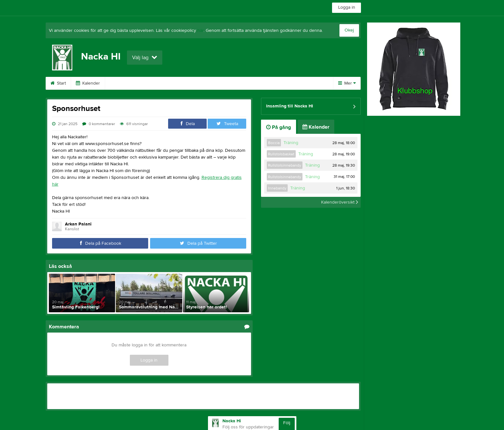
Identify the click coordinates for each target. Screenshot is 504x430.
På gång (279, 127)
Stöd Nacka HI (240, 83)
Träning (291, 143)
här (200, 31)
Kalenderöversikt (340, 202)
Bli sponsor (162, 83)
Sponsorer (124, 83)
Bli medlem (200, 83)
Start (58, 83)
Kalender (88, 83)
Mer (347, 83)
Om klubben (282, 83)
